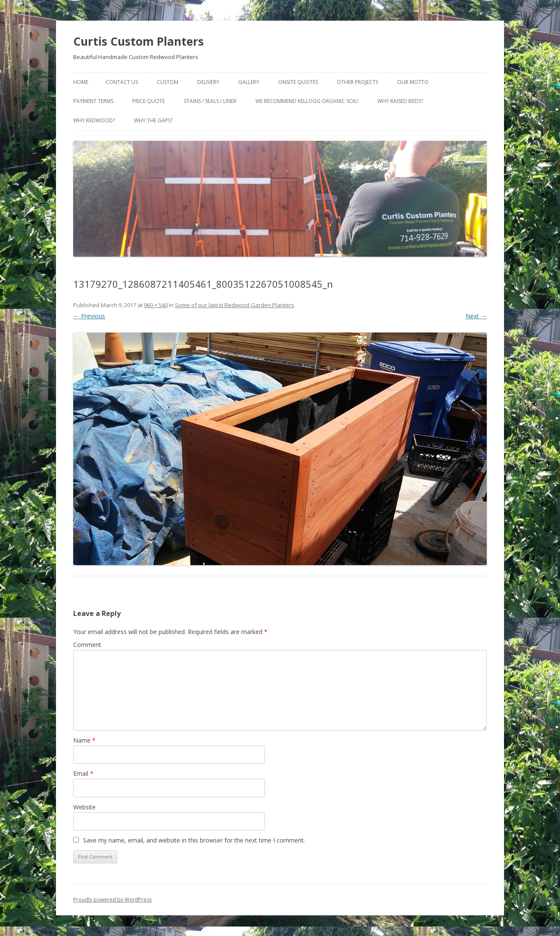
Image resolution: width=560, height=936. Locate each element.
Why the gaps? (153, 120)
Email (83, 773)
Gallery (249, 82)
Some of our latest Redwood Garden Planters (235, 305)
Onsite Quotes (298, 82)
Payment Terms (93, 101)
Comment (87, 645)
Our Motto (413, 82)
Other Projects (358, 82)
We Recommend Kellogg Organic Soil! (307, 101)
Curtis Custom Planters (138, 41)
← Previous (89, 316)
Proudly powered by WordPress (112, 900)
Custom (168, 82)
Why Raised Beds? (400, 101)
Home (81, 82)
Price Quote (149, 101)
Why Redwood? (94, 120)
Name (84, 740)
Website (84, 807)
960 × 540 (156, 305)
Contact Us (122, 82)
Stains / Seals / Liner (210, 101)
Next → (476, 316)
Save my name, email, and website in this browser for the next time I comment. (194, 840)
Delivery (208, 82)
